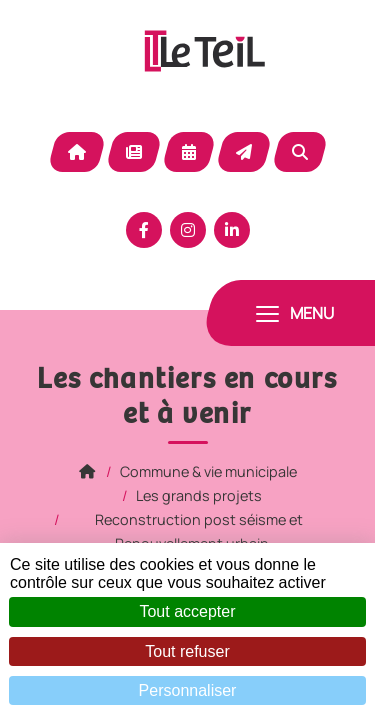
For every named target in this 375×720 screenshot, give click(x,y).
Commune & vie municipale (208, 471)
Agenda (189, 152)
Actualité (134, 152)
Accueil (77, 152)
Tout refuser (187, 651)
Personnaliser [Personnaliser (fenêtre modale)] (188, 690)
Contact (244, 152)
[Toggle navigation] (295, 313)
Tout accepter (187, 611)
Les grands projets (199, 495)
